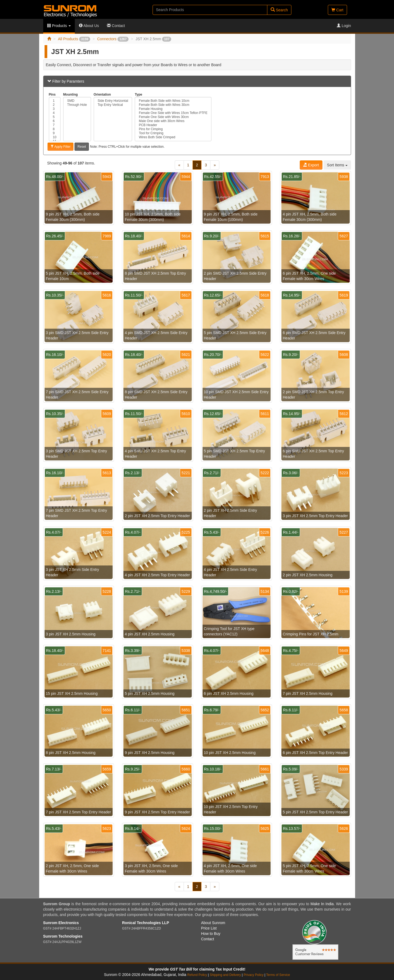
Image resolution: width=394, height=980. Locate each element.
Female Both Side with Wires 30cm (173, 105)
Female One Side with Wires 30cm (173, 117)
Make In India (322, 904)
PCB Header (173, 125)
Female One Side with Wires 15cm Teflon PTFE (173, 113)
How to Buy (211, 934)
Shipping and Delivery (225, 975)
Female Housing (173, 109)
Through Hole (77, 105)
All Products (74, 39)
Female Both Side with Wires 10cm (173, 101)
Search (279, 10)
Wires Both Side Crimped (173, 137)
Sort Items (337, 165)
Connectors (113, 39)
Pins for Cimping (173, 129)
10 (55, 137)
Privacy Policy (254, 975)
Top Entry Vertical (113, 105)
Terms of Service (278, 975)
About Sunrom (213, 923)
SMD (77, 101)
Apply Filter (61, 147)
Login (344, 26)
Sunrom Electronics (61, 923)
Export (311, 165)
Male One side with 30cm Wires (173, 121)
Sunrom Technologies (63, 936)
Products (59, 26)
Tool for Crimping (173, 133)
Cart (337, 10)
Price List (209, 928)
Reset (82, 147)
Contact (116, 26)
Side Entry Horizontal (113, 101)
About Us (89, 26)
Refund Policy (197, 975)
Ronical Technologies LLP (146, 923)
